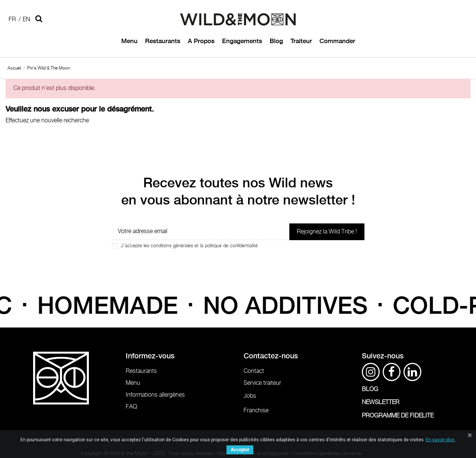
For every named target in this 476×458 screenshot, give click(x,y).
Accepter (240, 450)
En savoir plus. (441, 440)
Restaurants (141, 371)
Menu (133, 383)
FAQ (131, 407)
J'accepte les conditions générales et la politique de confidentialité (189, 246)
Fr (12, 20)
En (26, 20)
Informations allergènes (155, 395)
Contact (254, 371)
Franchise (256, 411)
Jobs (250, 396)
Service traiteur (262, 383)
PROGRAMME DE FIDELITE (398, 416)
